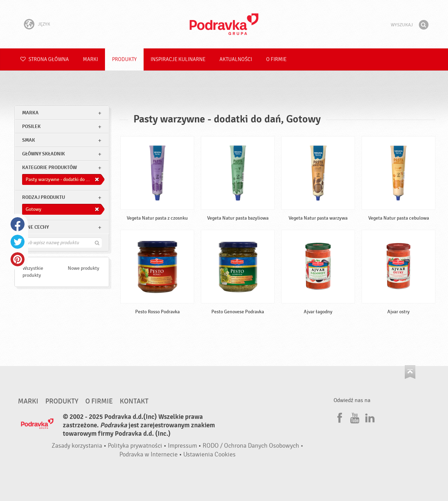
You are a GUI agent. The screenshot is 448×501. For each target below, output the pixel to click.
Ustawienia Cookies (209, 455)
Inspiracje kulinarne (178, 59)
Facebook (18, 224)
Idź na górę (410, 372)
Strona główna (45, 59)
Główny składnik (44, 154)
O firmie (276, 59)
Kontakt (134, 401)
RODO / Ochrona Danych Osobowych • (253, 446)
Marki (90, 59)
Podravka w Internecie (149, 455)
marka (30, 113)
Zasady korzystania (77, 446)
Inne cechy (35, 227)
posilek (31, 126)
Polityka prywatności (135, 446)
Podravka (224, 24)
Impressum (182, 446)
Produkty (124, 59)
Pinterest (18, 259)
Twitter (18, 242)
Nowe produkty (84, 268)
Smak (29, 140)
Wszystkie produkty (33, 272)
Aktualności (236, 59)
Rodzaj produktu (44, 197)
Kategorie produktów (50, 168)
